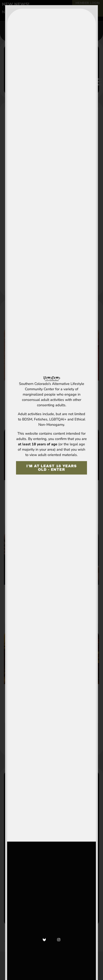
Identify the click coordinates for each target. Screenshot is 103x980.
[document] (51, 490)
